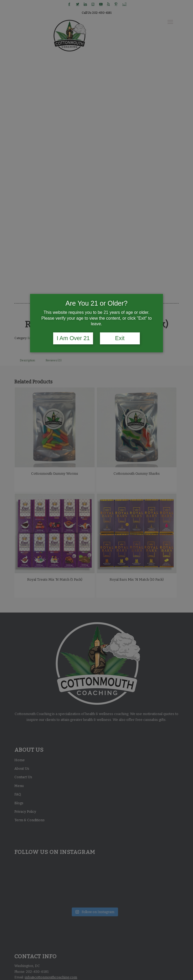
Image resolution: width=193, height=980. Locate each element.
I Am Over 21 (73, 338)
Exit (120, 338)
